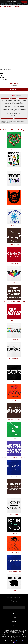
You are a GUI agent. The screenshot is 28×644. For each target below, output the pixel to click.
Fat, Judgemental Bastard (14, 358)
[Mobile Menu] (1, 2)
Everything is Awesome (14, 339)
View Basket (25, 2)
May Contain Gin (14, 476)
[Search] (4, 2)
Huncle (14, 495)
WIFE (14, 381)
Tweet (9, 95)
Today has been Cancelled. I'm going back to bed (14, 301)
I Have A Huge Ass (14, 263)
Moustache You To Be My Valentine (14, 553)
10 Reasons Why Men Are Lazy (14, 572)
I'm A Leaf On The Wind (14, 244)
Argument (8, 123)
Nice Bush (14, 591)
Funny (22, 121)
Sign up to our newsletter (14, 607)
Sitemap (15, 638)
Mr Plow (14, 400)
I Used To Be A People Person (14, 419)
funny (14, 121)
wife (7, 121)
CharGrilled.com (20, 637)
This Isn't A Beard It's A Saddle (14, 206)
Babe (14, 282)
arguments (4, 121)
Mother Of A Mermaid (14, 514)
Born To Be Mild (14, 533)
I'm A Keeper (14, 320)
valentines (18, 121)
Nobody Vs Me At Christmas (14, 168)
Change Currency (14, 85)
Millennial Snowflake (14, 225)
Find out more (16, 635)
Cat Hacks (14, 438)
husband (11, 121)
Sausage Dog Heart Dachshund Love (14, 149)
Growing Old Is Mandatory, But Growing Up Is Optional (14, 187)
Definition (4, 123)
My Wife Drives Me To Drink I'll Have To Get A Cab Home (14, 457)
